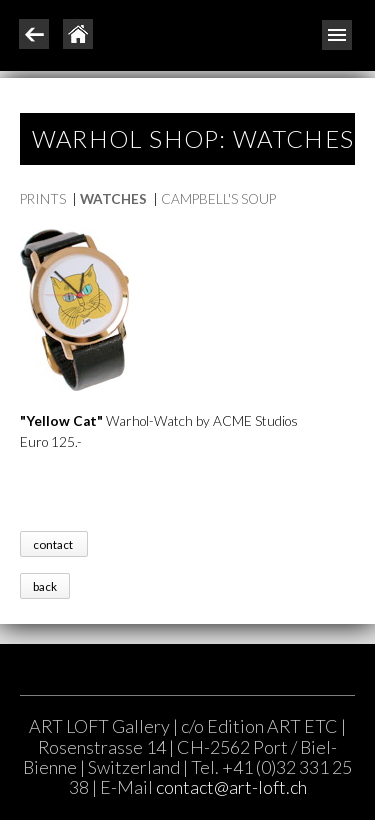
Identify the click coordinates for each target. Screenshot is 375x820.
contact (54, 544)
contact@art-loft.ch (231, 787)
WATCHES (113, 199)
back (45, 585)
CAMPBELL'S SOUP (218, 199)
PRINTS (43, 199)
